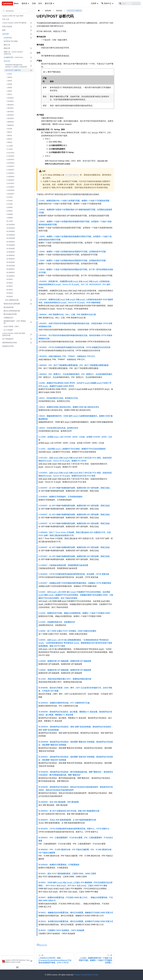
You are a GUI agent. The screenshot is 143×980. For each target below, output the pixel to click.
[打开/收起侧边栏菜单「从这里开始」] (31, 38)
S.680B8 (10, 214)
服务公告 (7, 45)
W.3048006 (11, 225)
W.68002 (10, 296)
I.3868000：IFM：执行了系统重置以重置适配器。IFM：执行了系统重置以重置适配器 (73, 365)
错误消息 (7, 61)
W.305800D (11, 245)
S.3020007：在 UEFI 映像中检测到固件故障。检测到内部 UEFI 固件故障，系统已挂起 (74, 488)
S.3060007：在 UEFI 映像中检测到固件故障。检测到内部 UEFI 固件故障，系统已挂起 (74, 547)
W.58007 (10, 286)
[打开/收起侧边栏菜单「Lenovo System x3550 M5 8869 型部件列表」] (31, 334)
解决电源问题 (9, 307)
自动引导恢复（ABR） (12, 326)
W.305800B (11, 238)
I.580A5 (9, 139)
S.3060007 (10, 180)
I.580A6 (9, 142)
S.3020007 (10, 160)
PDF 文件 (6, 19)
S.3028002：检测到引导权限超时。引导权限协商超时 (60, 497)
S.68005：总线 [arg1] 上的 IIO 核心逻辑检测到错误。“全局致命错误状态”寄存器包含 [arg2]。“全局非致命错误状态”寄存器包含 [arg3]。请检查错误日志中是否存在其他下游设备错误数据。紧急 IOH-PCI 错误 (75, 643)
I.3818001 (10, 108)
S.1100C (10, 149)
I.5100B (9, 129)
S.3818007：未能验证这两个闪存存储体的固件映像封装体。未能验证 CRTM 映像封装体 (75, 583)
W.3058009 (11, 231)
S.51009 (9, 204)
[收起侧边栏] (17, 967)
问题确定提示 (9, 318)
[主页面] (39, 11)
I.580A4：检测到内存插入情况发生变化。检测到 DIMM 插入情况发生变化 (69, 407)
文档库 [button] (94, 3)
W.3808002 (11, 255)
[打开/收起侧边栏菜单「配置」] (31, 30)
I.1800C (9, 81)
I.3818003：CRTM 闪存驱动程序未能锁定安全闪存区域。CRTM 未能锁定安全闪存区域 (74, 347)
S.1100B (10, 146)
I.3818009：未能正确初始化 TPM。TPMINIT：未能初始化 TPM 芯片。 (68, 356)
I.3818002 (10, 112)
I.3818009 (10, 118)
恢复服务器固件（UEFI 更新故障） (15, 322)
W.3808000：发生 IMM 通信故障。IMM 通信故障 (59, 802)
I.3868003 (10, 125)
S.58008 (9, 207)
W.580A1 (10, 290)
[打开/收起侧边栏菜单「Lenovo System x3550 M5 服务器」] (31, 23)
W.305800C (11, 242)
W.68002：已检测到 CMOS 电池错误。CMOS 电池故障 (61, 930)
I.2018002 (10, 98)
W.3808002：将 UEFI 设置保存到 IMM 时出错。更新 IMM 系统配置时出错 (69, 811)
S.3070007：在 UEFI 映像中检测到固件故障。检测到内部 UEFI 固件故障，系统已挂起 (74, 556)
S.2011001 (10, 153)
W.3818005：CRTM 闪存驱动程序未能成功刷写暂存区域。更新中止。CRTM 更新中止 (74, 829)
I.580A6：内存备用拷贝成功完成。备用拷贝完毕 (58, 428)
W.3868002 (11, 272)
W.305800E (11, 249)
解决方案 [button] (49, 3)
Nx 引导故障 (8, 330)
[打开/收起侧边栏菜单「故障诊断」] (31, 34)
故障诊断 (6, 34)
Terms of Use (93, 975)
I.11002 (9, 74)
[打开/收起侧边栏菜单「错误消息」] (31, 61)
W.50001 (10, 279)
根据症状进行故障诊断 (12, 304)
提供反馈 (42, 945)
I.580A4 (9, 135)
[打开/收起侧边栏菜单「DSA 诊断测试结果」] (31, 300)
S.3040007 (10, 170)
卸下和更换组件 (8, 339)
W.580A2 (10, 293)
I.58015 (9, 132)
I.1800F (9, 91)
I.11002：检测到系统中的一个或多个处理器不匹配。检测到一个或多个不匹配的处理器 (74, 201)
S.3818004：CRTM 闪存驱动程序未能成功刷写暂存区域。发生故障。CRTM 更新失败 (74, 574)
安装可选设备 (7, 26)
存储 (34, 3)
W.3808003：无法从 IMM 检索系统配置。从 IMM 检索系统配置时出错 (67, 820)
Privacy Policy (80, 975)
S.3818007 (10, 194)
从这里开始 (8, 38)
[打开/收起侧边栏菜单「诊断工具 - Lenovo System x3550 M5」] (31, 53)
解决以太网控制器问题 (12, 311)
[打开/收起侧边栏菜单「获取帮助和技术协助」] (31, 343)
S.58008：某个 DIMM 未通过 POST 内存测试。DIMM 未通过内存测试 (67, 631)
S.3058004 (10, 177)
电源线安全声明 (8, 346)
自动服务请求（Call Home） (14, 57)
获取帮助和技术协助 (10, 343)
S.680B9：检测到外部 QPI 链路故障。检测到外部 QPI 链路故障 (65, 670)
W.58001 (10, 283)
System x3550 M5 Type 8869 (13, 16)
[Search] (130, 3)
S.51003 (9, 197)
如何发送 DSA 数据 (11, 41)
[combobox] (6, 11)
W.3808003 (11, 259)
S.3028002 (10, 163)
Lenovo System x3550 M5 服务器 (14, 23)
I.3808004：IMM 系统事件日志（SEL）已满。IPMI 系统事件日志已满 (67, 315)
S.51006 (9, 201)
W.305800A (11, 235)
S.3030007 (10, 166)
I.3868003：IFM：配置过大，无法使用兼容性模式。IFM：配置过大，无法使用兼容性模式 (75, 374)
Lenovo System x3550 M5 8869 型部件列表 (14, 334)
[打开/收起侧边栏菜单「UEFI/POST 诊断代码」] (31, 70)
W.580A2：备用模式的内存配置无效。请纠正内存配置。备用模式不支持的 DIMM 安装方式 (76, 921)
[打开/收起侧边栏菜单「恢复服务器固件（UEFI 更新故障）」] (31, 322)
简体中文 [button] (106, 3)
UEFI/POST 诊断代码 (13, 70)
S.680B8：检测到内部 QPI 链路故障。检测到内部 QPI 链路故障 (65, 661)
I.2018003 (10, 101)
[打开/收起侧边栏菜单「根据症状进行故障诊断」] (31, 304)
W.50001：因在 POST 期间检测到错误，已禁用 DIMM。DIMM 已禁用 (67, 874)
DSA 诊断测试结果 (12, 300)
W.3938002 (11, 276)
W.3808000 (11, 252)
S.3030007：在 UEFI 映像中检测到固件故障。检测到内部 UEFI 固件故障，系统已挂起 (74, 506)
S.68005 (9, 211)
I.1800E (9, 88)
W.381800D (11, 266)
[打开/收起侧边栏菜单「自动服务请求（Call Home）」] (31, 57)
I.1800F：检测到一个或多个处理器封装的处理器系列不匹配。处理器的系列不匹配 (72, 261)
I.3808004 (10, 105)
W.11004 (10, 221)
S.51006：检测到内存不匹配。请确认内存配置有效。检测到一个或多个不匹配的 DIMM (74, 613)
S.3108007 (10, 187)
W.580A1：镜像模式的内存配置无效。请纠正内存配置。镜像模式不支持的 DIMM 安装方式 (76, 913)
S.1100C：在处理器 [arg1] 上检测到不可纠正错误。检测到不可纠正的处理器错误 (72, 449)
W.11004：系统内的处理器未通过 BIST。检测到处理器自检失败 (65, 679)
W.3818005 (11, 262)
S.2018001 (10, 156)
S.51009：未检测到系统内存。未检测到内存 (57, 622)
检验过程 (7, 48)
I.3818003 (10, 115)
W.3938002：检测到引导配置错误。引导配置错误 (59, 865)
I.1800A (9, 77)
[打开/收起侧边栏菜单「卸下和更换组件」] (31, 339)
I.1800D (9, 84)
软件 (40, 3)
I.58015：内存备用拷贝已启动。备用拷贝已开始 (58, 398)
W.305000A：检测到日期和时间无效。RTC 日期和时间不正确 (64, 703)
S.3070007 (10, 183)
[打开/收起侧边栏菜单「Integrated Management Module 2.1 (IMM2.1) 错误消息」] (31, 66)
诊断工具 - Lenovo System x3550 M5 (13, 53)
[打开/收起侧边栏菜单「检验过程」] (31, 48)
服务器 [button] (24, 3)
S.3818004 (10, 190)
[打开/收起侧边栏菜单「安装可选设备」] (31, 27)
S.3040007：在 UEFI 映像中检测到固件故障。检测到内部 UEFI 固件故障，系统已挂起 (74, 515)
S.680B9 (10, 218)
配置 (4, 30)
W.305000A (11, 228)
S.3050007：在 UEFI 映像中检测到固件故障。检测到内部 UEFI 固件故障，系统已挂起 (74, 523)
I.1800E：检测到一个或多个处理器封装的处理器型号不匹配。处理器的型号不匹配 (72, 252)
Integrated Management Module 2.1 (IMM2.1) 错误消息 (16, 66)
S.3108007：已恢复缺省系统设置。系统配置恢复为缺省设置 (63, 565)
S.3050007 (10, 173)
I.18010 (9, 94)
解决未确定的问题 (10, 314)
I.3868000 (10, 122)
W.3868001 (11, 269)
